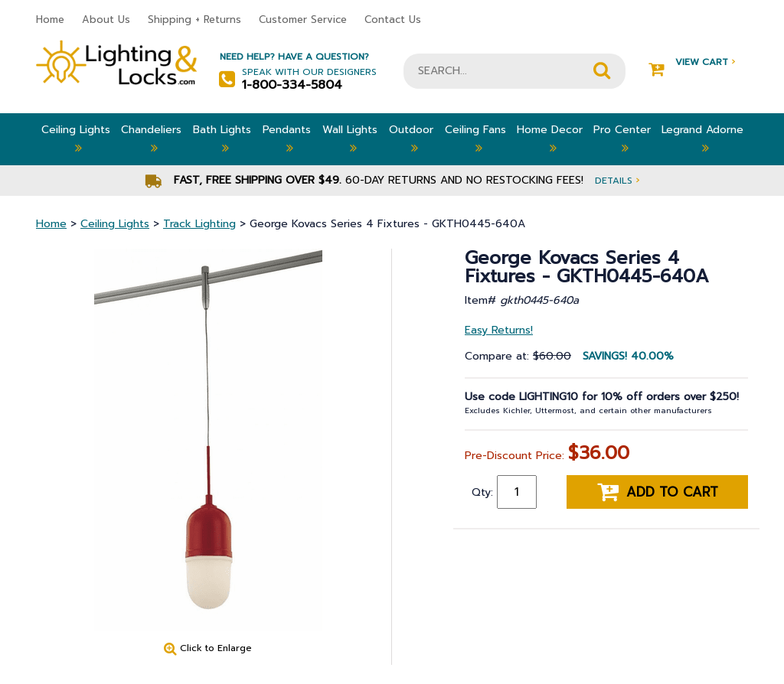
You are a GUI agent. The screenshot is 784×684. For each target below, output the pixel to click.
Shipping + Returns (194, 20)
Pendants (287, 139)
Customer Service (303, 20)
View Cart (692, 62)
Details (617, 180)
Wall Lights (350, 139)
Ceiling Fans (475, 139)
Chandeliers (151, 139)
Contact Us (393, 20)
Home (50, 20)
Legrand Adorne (702, 139)
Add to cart (658, 492)
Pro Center (622, 139)
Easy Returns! (499, 330)
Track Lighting (199, 224)
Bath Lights (222, 139)
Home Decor (550, 139)
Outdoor (411, 139)
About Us (106, 20)
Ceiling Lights (76, 139)
